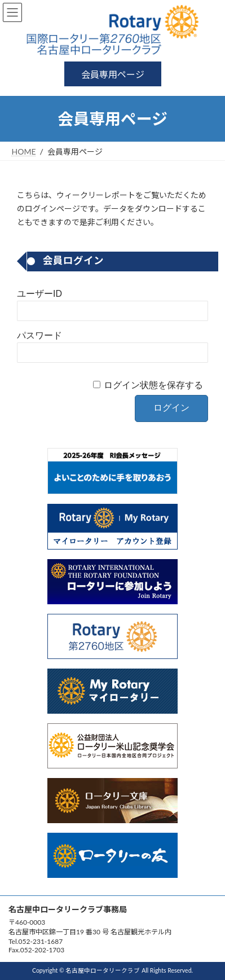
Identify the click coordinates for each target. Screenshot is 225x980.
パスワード (39, 335)
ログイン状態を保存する (153, 385)
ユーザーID (39, 294)
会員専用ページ (113, 74)
